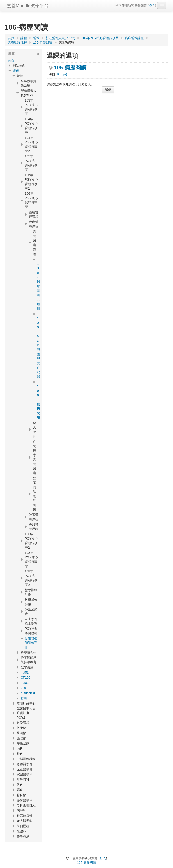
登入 (152, 6)
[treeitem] (23, 60)
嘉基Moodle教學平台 (28, 6)
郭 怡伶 (62, 74)
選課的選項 (66, 42)
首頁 (11, 60)
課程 (16, 71)
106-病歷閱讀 (70, 68)
